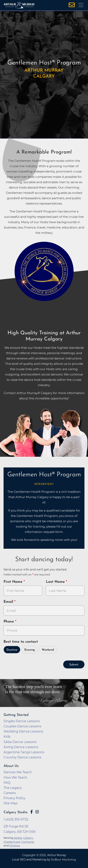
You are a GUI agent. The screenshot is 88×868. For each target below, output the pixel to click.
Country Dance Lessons (22, 757)
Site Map (11, 803)
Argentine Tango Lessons (24, 752)
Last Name (56, 582)
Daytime (12, 650)
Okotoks (15, 845)
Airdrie (18, 838)
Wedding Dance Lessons (23, 731)
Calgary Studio (16, 812)
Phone (9, 622)
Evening (30, 650)
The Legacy (13, 788)
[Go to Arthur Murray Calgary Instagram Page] (37, 812)
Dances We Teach (18, 772)
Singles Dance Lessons (22, 721)
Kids (7, 736)
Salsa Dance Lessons (20, 742)
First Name (14, 582)
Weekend (48, 650)
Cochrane (28, 842)
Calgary (28, 838)
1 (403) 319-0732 (16, 819)
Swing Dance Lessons (21, 747)
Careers (10, 793)
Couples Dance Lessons (22, 726)
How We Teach (15, 777)
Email (9, 602)
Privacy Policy (14, 798)
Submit (74, 665)
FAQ (7, 783)
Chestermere (12, 842)
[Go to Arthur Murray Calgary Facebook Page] (31, 812)
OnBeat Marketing (63, 860)
